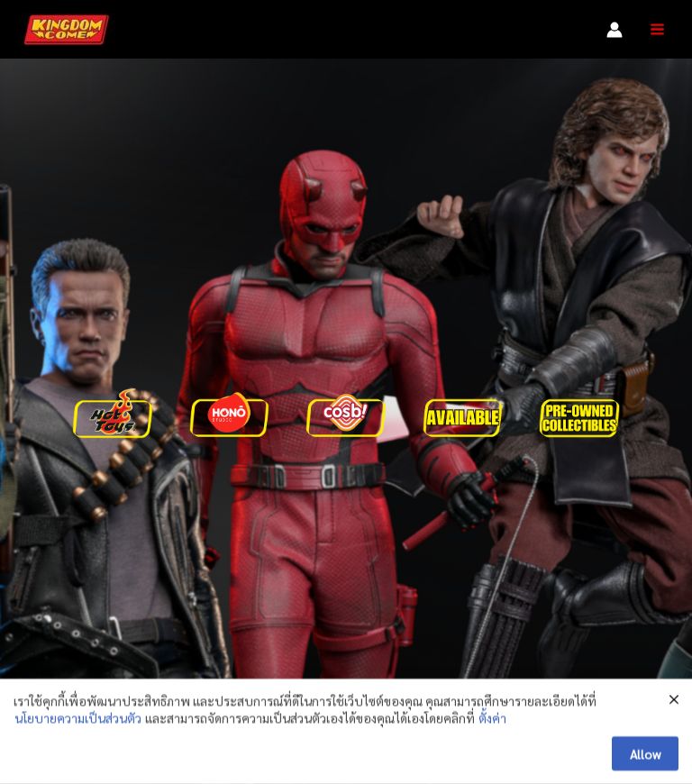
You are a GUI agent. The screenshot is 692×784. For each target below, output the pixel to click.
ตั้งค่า (492, 724)
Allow (645, 760)
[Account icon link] (615, 30)
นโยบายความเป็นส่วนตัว (78, 724)
